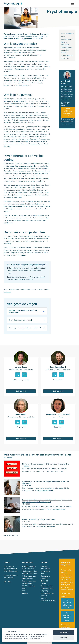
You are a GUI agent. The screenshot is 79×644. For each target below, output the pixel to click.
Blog (24, 588)
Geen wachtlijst (28, 578)
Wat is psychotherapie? (67, 38)
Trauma (43, 583)
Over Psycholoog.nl (29, 566)
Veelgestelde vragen (30, 574)
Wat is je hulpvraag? (65, 43)
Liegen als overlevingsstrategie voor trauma (38, 519)
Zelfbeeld (44, 581)
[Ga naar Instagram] (6, 582)
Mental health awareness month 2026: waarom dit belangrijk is (46, 464)
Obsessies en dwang (48, 601)
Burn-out (44, 598)
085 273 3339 (9, 578)
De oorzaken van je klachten (67, 57)
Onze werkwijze (28, 569)
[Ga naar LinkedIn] (11, 582)
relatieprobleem (20, 118)
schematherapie (24, 55)
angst (36, 239)
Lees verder (59, 471)
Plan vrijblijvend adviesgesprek (68, 112)
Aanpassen (64, 638)
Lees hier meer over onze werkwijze (20, 279)
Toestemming (64, 632)
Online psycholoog (29, 576)
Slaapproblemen (47, 586)
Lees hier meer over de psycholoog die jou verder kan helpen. (26, 270)
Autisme (44, 566)
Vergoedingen (27, 583)
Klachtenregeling (28, 586)
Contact (25, 593)
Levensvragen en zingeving (47, 590)
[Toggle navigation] (73, 4)
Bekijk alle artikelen (11, 536)
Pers (24, 591)
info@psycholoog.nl (11, 575)
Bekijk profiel (21, 391)
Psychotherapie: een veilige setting (67, 50)
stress (42, 239)
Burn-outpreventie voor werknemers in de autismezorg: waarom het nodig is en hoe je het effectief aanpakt (47, 501)
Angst (43, 574)
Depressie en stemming (45, 577)
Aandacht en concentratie (45, 570)
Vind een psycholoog (30, 571)
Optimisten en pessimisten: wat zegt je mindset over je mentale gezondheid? (45, 482)
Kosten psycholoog (29, 581)
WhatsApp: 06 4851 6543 (67, 616)
